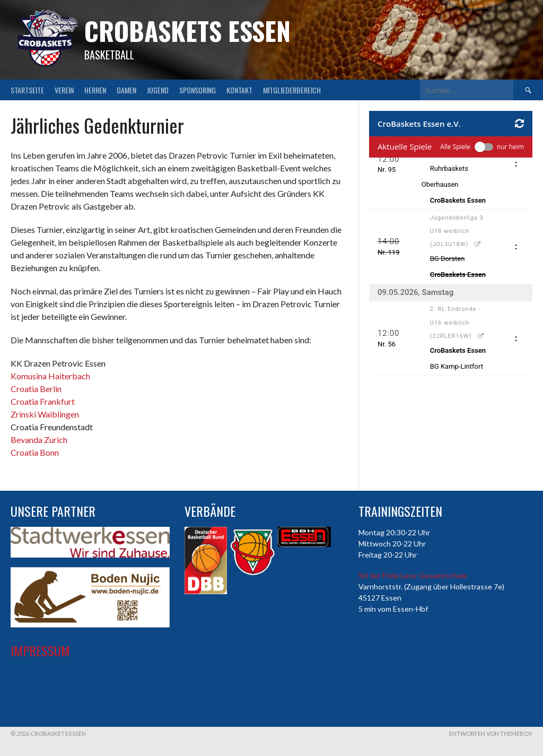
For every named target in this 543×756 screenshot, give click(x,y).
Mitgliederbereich (292, 90)
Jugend (158, 90)
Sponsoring (198, 90)
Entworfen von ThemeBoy (491, 733)
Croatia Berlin (36, 389)
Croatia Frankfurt (43, 401)
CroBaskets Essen (187, 31)
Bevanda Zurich (39, 440)
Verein (64, 90)
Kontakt (239, 90)
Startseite (27, 90)
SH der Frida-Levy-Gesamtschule (413, 575)
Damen (126, 90)
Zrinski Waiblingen (45, 414)
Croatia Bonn (35, 452)
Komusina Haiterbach (50, 376)
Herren (95, 90)
